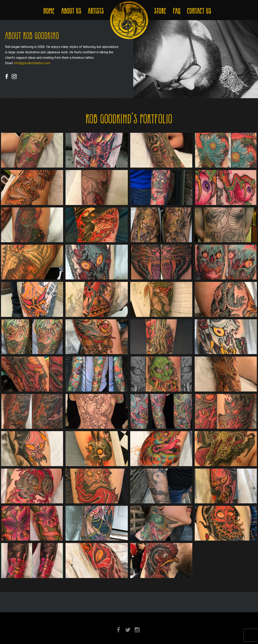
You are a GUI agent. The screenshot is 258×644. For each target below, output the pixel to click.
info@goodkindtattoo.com (32, 63)
